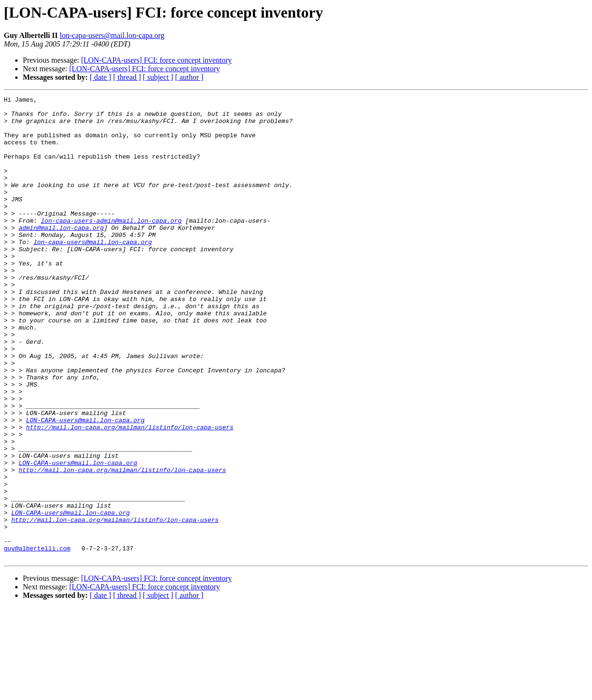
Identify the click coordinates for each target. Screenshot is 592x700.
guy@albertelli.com (37, 639)
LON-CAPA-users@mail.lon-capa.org (85, 485)
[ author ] (189, 77)
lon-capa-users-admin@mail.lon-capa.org (111, 246)
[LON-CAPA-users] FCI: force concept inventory (157, 60)
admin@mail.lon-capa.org (61, 255)
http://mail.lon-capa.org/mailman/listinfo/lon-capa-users (130, 494)
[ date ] (100, 77)
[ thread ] (127, 77)
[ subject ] (158, 77)
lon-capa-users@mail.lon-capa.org (112, 35)
